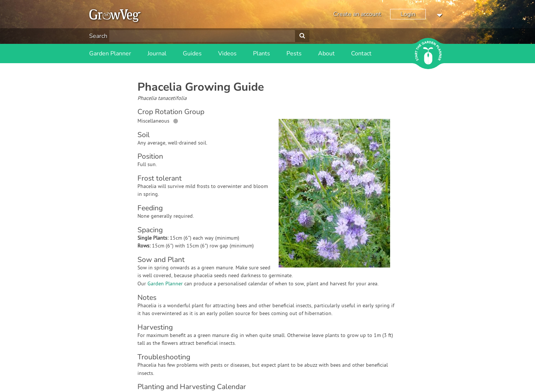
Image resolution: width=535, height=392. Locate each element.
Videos (227, 54)
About (326, 54)
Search (98, 36)
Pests (294, 54)
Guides (192, 54)
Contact (361, 54)
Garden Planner (110, 54)
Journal (157, 54)
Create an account (357, 14)
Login (408, 14)
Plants (262, 54)
